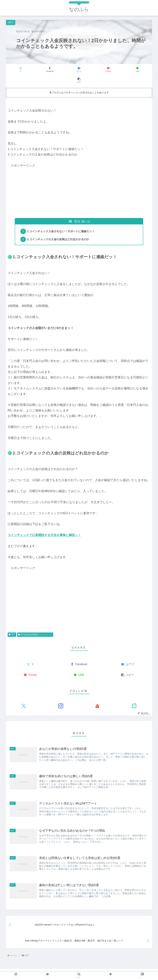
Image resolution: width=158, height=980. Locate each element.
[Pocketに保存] (91, 70)
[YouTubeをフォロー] (97, 696)
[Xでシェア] (18, 70)
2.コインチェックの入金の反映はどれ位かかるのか (59, 229)
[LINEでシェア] (116, 70)
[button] (140, 70)
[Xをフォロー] (24, 696)
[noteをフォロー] (134, 696)
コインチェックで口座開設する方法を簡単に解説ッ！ (44, 525)
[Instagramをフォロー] (61, 696)
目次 (77, 211)
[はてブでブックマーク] (67, 70)
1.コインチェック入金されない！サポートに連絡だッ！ (61, 221)
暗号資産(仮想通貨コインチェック (35, 624)
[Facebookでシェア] (42, 70)
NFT (12, 624)
